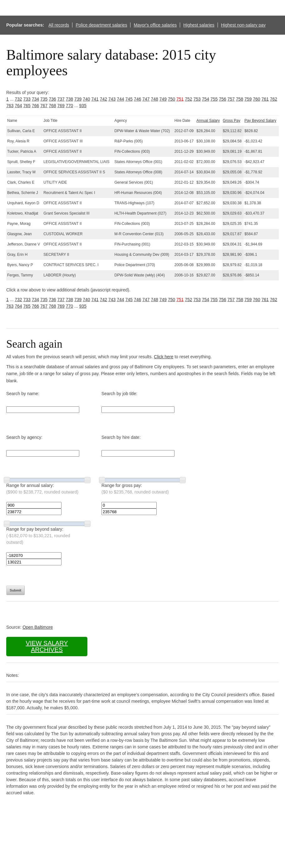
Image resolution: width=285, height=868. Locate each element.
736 (52, 99)
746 (138, 99)
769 (61, 106)
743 (112, 99)
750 (172, 99)
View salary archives (47, 646)
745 (129, 99)
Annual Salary (208, 121)
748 (154, 99)
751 (180, 99)
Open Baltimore (38, 627)
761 (265, 99)
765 (27, 106)
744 (120, 99)
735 (44, 99)
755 (214, 99)
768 (52, 106)
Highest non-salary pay (243, 25)
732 (18, 99)
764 (18, 106)
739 (78, 99)
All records (59, 25)
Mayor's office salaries (155, 25)
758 (240, 99)
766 (35, 106)
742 (103, 99)
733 (27, 99)
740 (86, 99)
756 (222, 99)
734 (35, 99)
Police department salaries (101, 25)
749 (163, 99)
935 (83, 106)
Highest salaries (199, 25)
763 (10, 106)
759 (248, 99)
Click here (164, 357)
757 (231, 99)
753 (197, 99)
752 (188, 99)
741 (95, 99)
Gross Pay (232, 121)
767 (44, 106)
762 (274, 99)
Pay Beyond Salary (260, 121)
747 (146, 99)
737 (61, 99)
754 (206, 99)
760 (256, 99)
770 (69, 106)
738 (69, 99)
